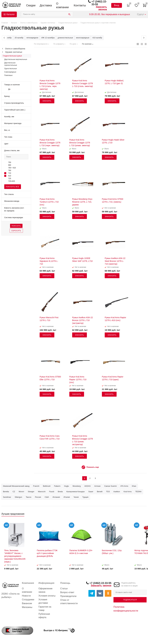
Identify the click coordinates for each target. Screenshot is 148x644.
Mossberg (77, 486)
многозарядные (83, 38)
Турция (85, 497)
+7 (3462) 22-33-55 (100, 583)
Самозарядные (10, 72)
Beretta (6, 492)
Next (145, 515)
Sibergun (18, 497)
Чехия (76, 497)
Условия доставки (43, 601)
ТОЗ (108, 492)
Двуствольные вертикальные (16, 59)
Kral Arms (128, 492)
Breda (60, 492)
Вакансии (27, 603)
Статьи (64, 589)
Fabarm (57, 486)
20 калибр (19, 38)
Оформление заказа (45, 590)
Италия (67, 497)
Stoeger (31, 492)
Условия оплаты (47, 596)
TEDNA (138, 492)
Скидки (31, 5)
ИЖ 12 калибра (48, 38)
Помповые (8, 75)
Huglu (67, 486)
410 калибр (97, 38)
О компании (62, 5)
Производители (68, 596)
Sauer (91, 492)
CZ (14, 492)
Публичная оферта (44, 616)
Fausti (52, 492)
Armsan (97, 486)
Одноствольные (11, 69)
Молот (21, 492)
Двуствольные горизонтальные (11, 64)
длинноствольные (65, 38)
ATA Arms (124, 486)
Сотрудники (28, 600)
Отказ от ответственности (69, 602)
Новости (26, 596)
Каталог (11, 14)
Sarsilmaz (7, 497)
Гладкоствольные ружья (12, 56)
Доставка (46, 5)
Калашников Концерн (75, 492)
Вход (117, 5)
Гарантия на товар (45, 608)
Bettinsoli (47, 486)
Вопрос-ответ (67, 592)
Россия (38, 497)
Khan (134, 486)
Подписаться (130, 600)
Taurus (29, 497)
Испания (56, 497)
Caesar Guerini (110, 486)
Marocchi (42, 492)
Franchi (36, 486)
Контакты (80, 5)
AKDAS (87, 486)
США (47, 497)
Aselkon (117, 492)
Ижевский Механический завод (16, 486)
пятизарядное (32, 38)
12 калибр (7, 38)
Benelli (100, 492)
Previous (140, 515)
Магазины (27, 607)
